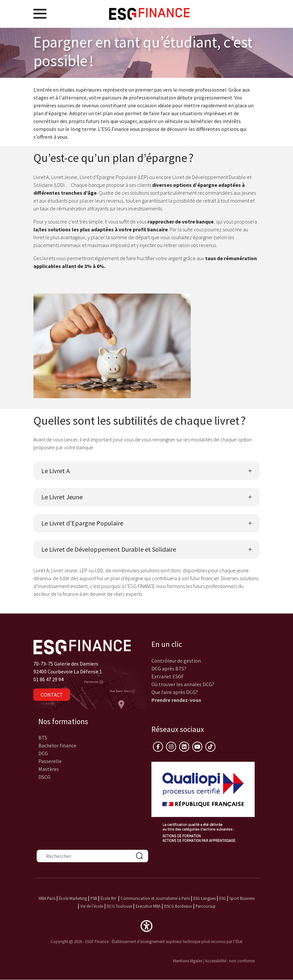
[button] (146, 925)
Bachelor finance (57, 745)
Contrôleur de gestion (176, 661)
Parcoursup (206, 906)
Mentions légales (188, 961)
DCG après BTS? (169, 668)
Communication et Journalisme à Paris (155, 898)
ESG (223, 898)
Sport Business (242, 898)
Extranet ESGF (168, 676)
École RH (108, 898)
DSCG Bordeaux (178, 906)
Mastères (49, 769)
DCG (43, 753)
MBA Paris (47, 898)
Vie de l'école (92, 906)
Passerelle (50, 761)
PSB (94, 898)
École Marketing (73, 898)
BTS (43, 738)
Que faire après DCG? (175, 692)
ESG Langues (205, 898)
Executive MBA (148, 906)
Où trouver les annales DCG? (183, 684)
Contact (52, 695)
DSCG (44, 777)
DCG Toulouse (119, 906)
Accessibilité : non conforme (230, 961)
